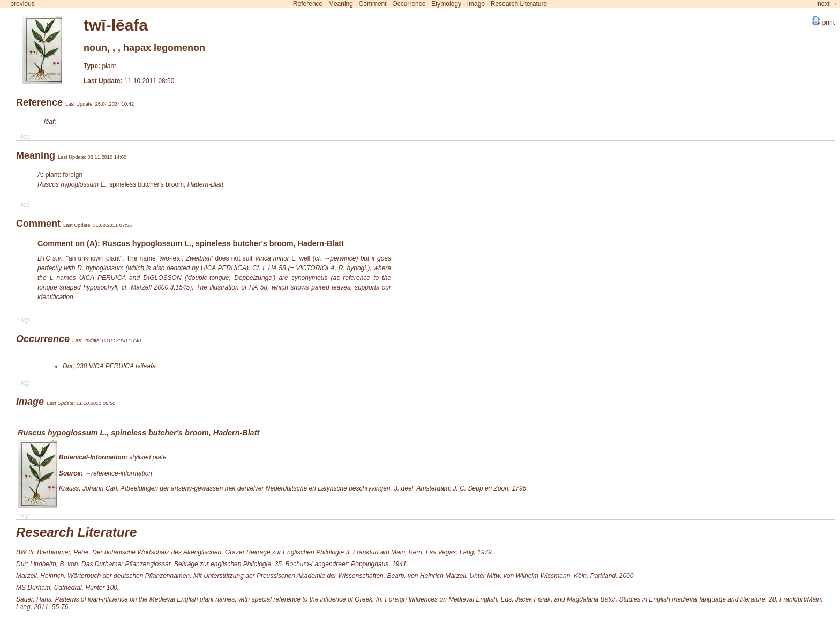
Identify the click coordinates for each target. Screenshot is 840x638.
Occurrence (409, 4)
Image (476, 4)
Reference (308, 4)
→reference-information (118, 473)
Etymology (446, 4)
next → (828, 4)
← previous (18, 4)
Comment (373, 4)
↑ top (23, 137)
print (823, 23)
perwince (343, 258)
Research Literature (519, 4)
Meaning (341, 4)
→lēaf (46, 122)
